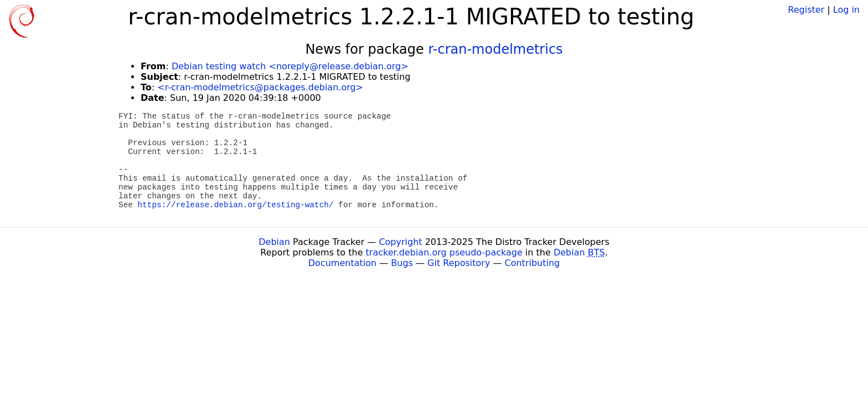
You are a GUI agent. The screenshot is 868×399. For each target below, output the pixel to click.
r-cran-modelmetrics (495, 49)
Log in (846, 10)
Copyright (400, 242)
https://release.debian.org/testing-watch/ (236, 205)
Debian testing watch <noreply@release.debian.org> (290, 66)
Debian (274, 242)
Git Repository (459, 263)
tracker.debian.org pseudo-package (444, 252)
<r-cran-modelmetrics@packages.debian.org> (260, 87)
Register (806, 10)
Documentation (342, 263)
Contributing (533, 263)
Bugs (402, 263)
